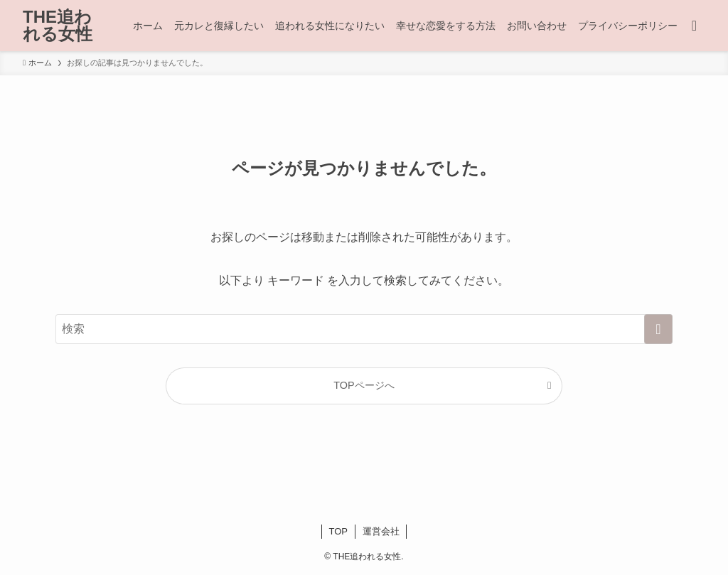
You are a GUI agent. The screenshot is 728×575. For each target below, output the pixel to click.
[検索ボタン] (694, 26)
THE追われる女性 (58, 26)
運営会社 (381, 531)
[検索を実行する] (658, 329)
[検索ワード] (364, 329)
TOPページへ (364, 385)
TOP (339, 531)
